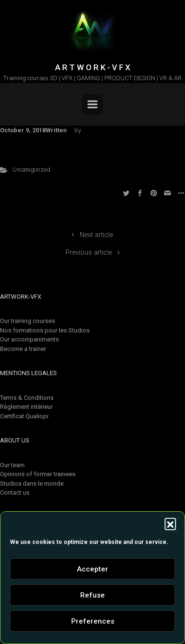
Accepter (92, 569)
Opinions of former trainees (38, 474)
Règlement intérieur (26, 407)
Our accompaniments (29, 339)
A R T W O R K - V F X (93, 67)
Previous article (89, 253)
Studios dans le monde (32, 483)
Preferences (93, 621)
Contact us (15, 492)
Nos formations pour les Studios (45, 330)
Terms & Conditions (27, 398)
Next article (96, 235)
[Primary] (92, 104)
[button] (170, 524)
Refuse (92, 595)
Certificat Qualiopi (24, 416)
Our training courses (28, 321)
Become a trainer (23, 349)
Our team (12, 465)
